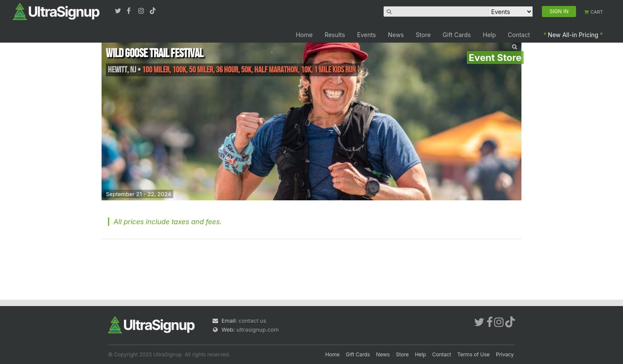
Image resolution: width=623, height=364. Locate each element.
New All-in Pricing (573, 35)
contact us (252, 321)
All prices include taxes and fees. (168, 222)
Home (304, 35)
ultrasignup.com (258, 329)
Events (367, 35)
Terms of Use (474, 354)
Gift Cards (457, 35)
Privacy (505, 354)
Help (490, 35)
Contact (519, 35)
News (396, 35)
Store (423, 35)
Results (335, 35)
